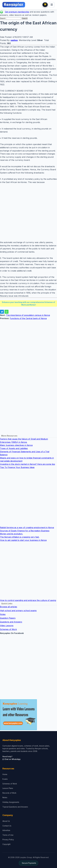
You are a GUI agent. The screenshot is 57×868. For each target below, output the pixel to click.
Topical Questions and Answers (15, 807)
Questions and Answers (11, 622)
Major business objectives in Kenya (16, 445)
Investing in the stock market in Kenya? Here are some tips (28, 464)
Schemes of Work (8, 629)
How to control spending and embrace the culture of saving (28, 600)
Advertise (6, 830)
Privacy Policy (8, 840)
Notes (3, 614)
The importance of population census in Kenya (28, 315)
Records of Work (9, 793)
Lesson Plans (8, 788)
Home (5, 774)
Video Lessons (7, 626)
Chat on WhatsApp (11, 759)
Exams (5, 779)
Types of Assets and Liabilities (14, 448)
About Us (6, 821)
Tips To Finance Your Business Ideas (17, 467)
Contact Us (7, 826)
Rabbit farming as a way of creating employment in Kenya (27, 527)
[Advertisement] (28, 212)
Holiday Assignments (11, 802)
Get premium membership (17, 12)
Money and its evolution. (11, 534)
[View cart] (45, 5)
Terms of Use (8, 835)
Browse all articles (9, 607)
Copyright (6, 844)
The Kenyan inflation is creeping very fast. (20, 537)
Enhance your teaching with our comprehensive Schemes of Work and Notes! (28, 303)
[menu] (52, 5)
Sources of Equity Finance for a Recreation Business (25, 531)
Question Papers (8, 618)
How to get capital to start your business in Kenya (23, 540)
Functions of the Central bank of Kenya (28, 318)
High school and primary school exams (18, 611)
